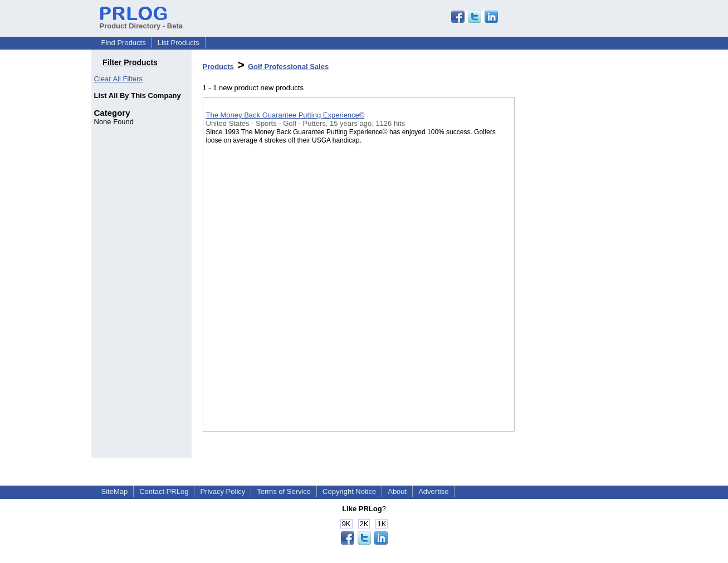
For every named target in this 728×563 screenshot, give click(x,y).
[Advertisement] (570, 289)
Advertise (433, 491)
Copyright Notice (349, 491)
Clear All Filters (118, 79)
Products (218, 67)
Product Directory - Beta (141, 22)
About (397, 491)
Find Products (124, 43)
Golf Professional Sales (288, 67)
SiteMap (115, 491)
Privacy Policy (223, 491)
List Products (179, 43)
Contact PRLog (164, 491)
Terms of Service (284, 491)
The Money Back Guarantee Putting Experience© (285, 115)
